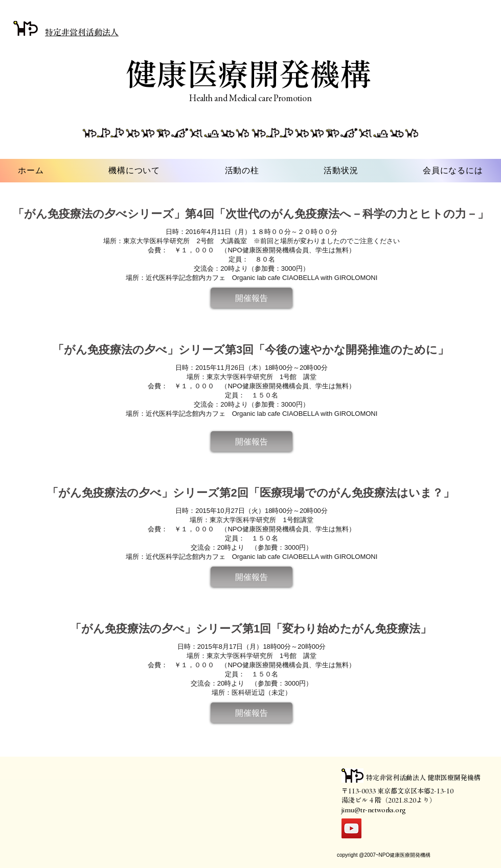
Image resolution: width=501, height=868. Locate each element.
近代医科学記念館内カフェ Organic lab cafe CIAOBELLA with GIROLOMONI (262, 278)
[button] (252, 298)
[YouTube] (351, 828)
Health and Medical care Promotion (250, 98)
